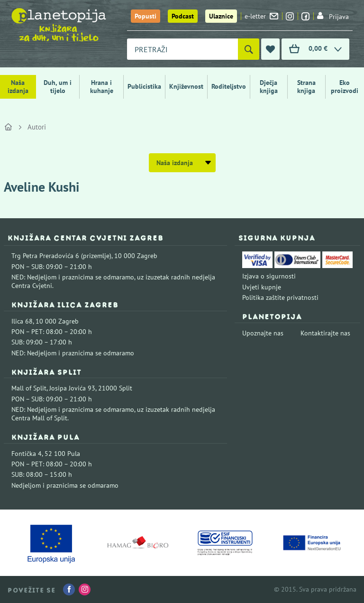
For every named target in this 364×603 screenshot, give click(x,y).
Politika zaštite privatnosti (280, 297)
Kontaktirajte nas (325, 333)
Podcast (183, 16)
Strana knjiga (306, 87)
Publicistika (144, 86)
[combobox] (182, 49)
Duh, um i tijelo (58, 87)
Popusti (146, 16)
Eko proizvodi (345, 87)
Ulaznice (221, 16)
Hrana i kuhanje (102, 87)
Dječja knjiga (269, 87)
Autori (37, 127)
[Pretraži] (249, 49)
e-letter (261, 16)
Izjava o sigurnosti (269, 276)
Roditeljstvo (229, 86)
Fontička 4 (27, 454)
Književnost (186, 86)
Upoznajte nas (263, 333)
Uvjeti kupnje (262, 287)
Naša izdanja (18, 87)
